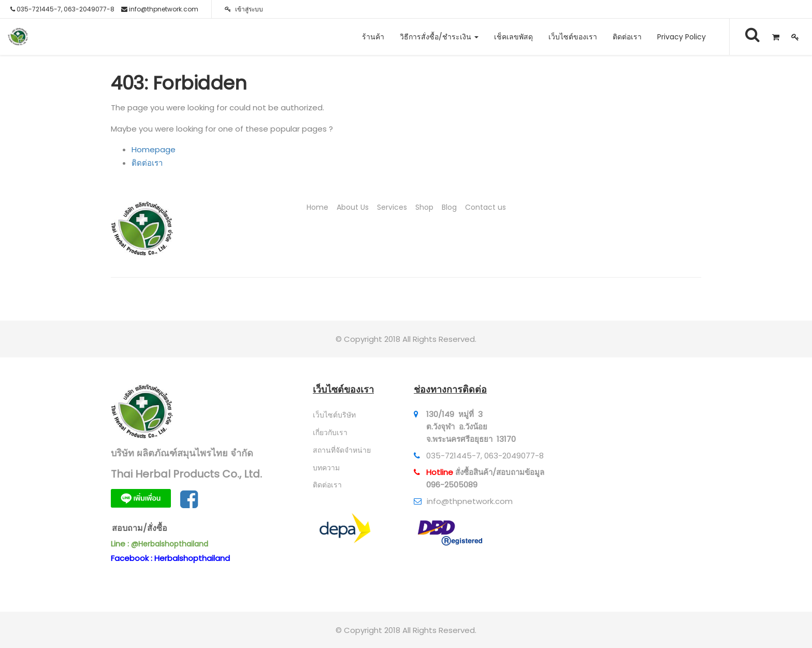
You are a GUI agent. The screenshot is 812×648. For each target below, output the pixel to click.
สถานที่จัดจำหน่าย (342, 450)
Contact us (485, 207)
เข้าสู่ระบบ (244, 9)
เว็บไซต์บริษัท (334, 415)
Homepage (154, 149)
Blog (449, 207)
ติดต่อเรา (147, 163)
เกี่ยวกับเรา (330, 433)
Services (392, 207)
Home (317, 207)
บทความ (326, 468)
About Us (353, 207)
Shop (424, 207)
